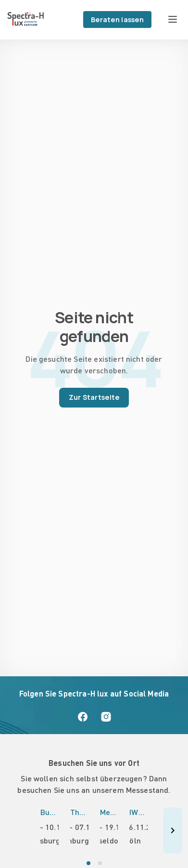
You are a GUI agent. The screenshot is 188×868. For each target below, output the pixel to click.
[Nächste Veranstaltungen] (173, 830)
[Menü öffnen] (173, 19)
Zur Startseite (94, 397)
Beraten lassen (117, 20)
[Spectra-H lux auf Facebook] (83, 717)
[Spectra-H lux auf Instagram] (106, 717)
